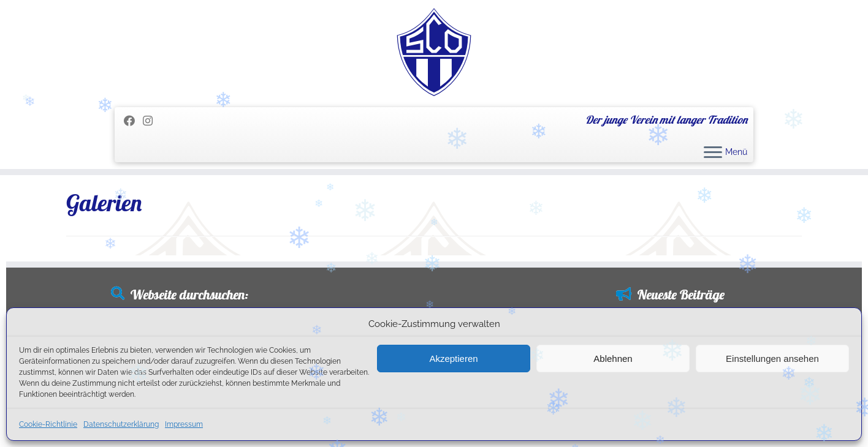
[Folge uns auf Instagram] (152, 121)
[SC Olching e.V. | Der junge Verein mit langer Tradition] (434, 52)
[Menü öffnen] (713, 153)
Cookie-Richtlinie (48, 424)
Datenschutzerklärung (121, 424)
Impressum (184, 424)
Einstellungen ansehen (772, 359)
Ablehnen (613, 359)
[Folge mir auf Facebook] (133, 121)
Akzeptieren (453, 359)
